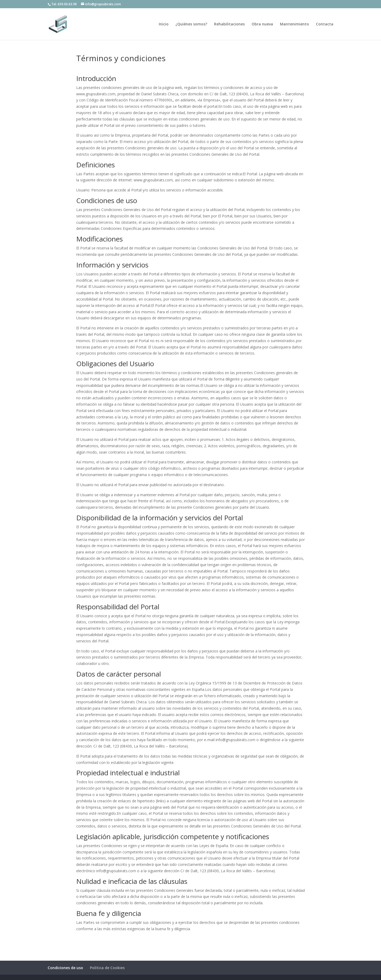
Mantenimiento (294, 24)
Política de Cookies (107, 968)
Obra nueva (262, 24)
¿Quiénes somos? (191, 24)
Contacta (325, 24)
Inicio (164, 24)
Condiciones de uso (65, 968)
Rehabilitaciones (229, 24)
